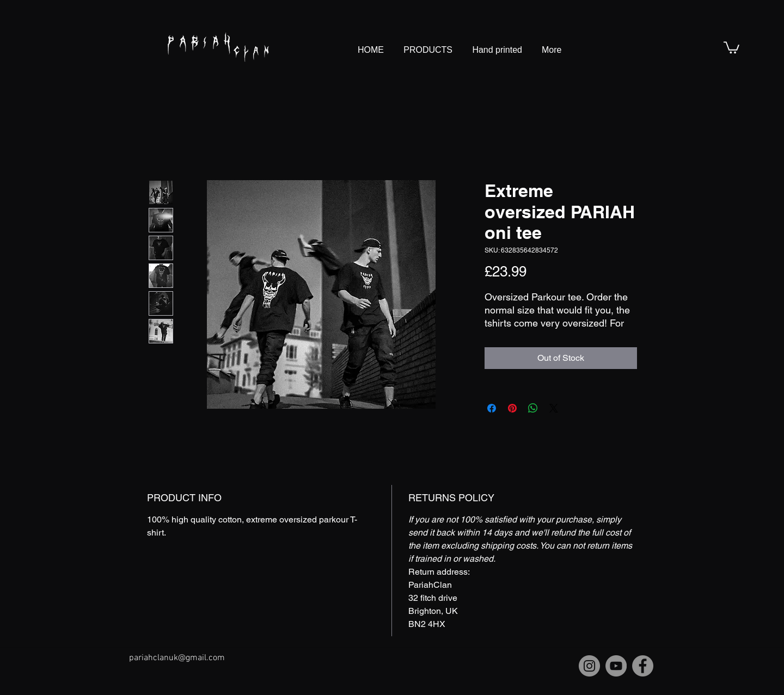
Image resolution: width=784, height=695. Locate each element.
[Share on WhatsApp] (533, 408)
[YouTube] (616, 666)
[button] (731, 47)
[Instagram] (589, 666)
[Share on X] (554, 408)
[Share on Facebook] (492, 408)
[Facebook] (643, 666)
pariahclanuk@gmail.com (177, 658)
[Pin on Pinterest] (512, 408)
